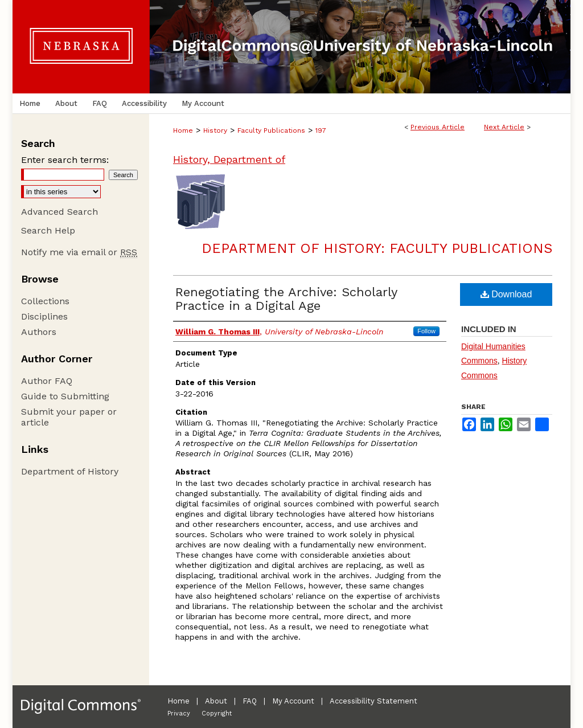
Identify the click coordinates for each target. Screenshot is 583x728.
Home (183, 130)
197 (321, 130)
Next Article (504, 127)
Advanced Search (59, 212)
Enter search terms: (65, 160)
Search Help (48, 230)
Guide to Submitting (65, 396)
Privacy (179, 713)
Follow (426, 331)
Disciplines (44, 316)
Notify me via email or (79, 252)
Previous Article (438, 127)
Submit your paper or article (69, 417)
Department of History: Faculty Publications (377, 248)
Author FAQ (47, 381)
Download (506, 294)
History (215, 130)
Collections (45, 301)
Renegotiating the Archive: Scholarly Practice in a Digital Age (286, 299)
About (216, 701)
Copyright (217, 713)
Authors (39, 332)
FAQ (250, 701)
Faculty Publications (271, 130)
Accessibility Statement (373, 701)
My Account (293, 701)
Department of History (70, 471)
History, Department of (229, 159)
